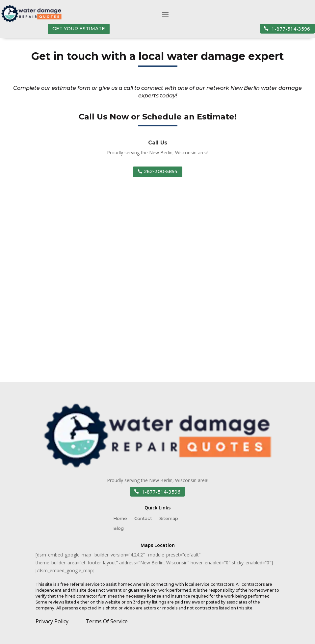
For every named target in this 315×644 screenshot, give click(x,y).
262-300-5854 (161, 171)
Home (120, 518)
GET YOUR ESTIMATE (79, 29)
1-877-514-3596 (290, 29)
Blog (118, 528)
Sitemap (169, 518)
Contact (143, 518)
